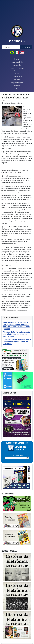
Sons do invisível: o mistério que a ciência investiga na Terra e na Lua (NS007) (17, 342)
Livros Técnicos (17, 77)
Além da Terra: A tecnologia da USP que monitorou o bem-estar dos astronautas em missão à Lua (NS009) (17, 326)
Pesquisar (26, 47)
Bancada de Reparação (17, 68)
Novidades (17, 80)
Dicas (17, 74)
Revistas (17, 86)
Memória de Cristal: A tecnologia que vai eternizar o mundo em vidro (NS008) (16, 334)
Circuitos (17, 71)
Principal (17, 59)
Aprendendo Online (17, 62)
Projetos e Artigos (17, 83)
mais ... (17, 89)
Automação (17, 65)
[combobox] (11, 47)
